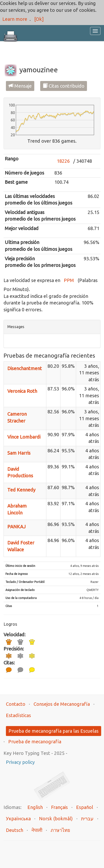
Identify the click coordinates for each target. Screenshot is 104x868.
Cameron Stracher (17, 417)
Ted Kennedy (21, 490)
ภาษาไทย (60, 830)
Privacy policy (20, 762)
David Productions (20, 472)
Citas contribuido (64, 86)
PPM (69, 280)
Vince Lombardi (24, 437)
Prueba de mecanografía (35, 742)
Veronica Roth (22, 391)
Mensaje (20, 86)
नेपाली (37, 830)
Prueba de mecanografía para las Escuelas (54, 731)
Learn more (15, 19)
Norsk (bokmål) (56, 819)
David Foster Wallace (21, 546)
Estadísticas (18, 715)
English (35, 807)
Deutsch (15, 830)
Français (59, 807)
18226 (63, 161)
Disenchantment (25, 368)
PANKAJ (17, 527)
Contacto (16, 704)
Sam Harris (19, 453)
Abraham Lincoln (17, 509)
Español (85, 807)
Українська (18, 819)
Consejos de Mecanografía (62, 704)
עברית (87, 819)
